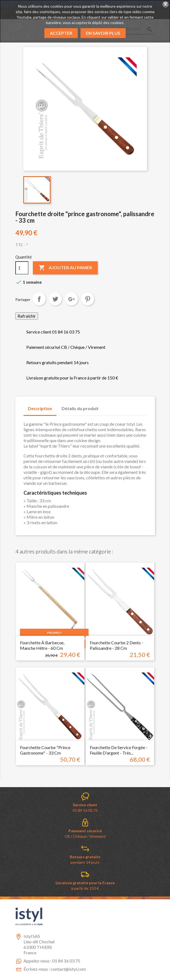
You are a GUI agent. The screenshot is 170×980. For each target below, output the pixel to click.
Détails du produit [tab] (80, 408)
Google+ (71, 299)
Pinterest (88, 299)
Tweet (55, 299)
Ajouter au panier (65, 268)
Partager (39, 299)
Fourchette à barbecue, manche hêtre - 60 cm (42, 645)
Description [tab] (40, 408)
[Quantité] (22, 268)
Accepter (61, 33)
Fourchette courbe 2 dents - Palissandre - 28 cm (116, 645)
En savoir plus (103, 33)
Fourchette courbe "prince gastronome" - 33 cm (45, 750)
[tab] (108, 406)
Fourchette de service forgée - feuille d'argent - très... (119, 750)
